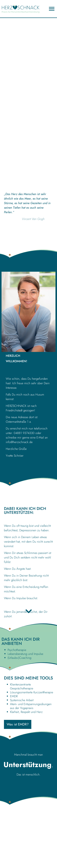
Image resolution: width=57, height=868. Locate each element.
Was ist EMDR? (18, 724)
